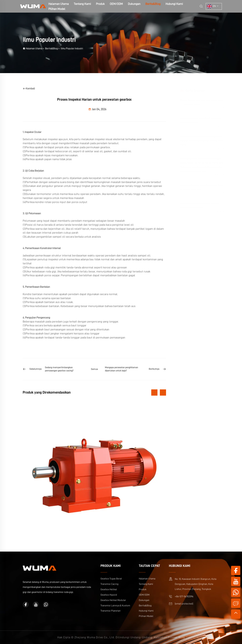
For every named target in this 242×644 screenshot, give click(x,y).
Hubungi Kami (174, 4)
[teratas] (236, 614)
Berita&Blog (153, 4)
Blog (182, 637)
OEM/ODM (116, 4)
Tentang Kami (82, 4)
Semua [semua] (94, 369)
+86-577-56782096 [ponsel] (184, 597)
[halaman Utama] (33, 6)
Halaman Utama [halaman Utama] (59, 4)
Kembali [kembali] (29, 89)
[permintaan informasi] (236, 603)
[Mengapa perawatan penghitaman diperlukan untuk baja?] (135, 369)
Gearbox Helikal (109, 589)
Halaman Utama (34, 48)
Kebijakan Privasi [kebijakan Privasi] (165, 637)
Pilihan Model (57, 9)
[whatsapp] (46, 605)
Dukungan (134, 4)
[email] (184, 604)
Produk (100, 4)
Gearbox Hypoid (109, 595)
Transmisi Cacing (109, 584)
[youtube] (36, 605)
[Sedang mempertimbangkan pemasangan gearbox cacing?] (53, 369)
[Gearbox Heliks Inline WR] (94, 471)
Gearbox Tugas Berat (111, 579)
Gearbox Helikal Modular (113, 600)
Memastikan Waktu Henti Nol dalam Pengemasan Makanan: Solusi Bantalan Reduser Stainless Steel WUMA (196, 141)
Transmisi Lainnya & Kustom (115, 606)
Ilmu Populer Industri (72, 48)
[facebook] (26, 605)
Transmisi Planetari (111, 611)
